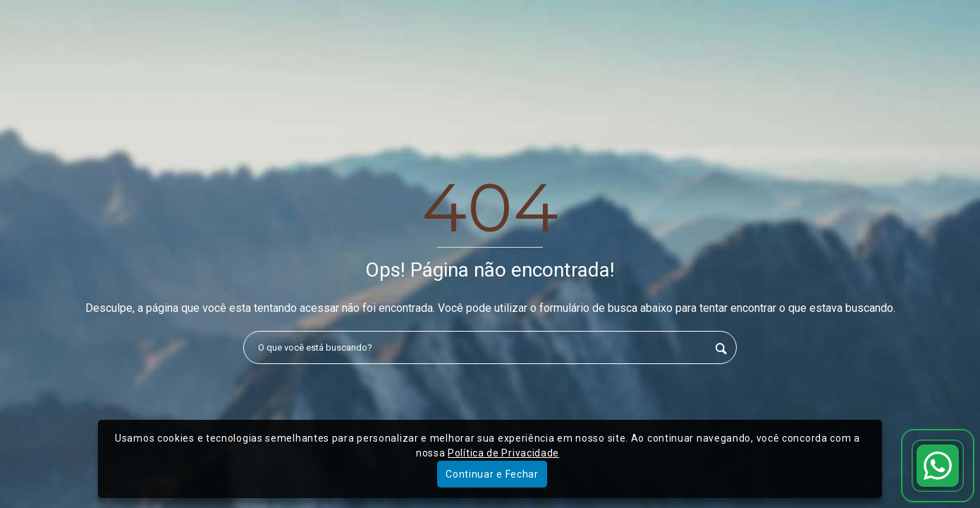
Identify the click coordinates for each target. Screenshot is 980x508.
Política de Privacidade (503, 453)
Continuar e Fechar (492, 474)
